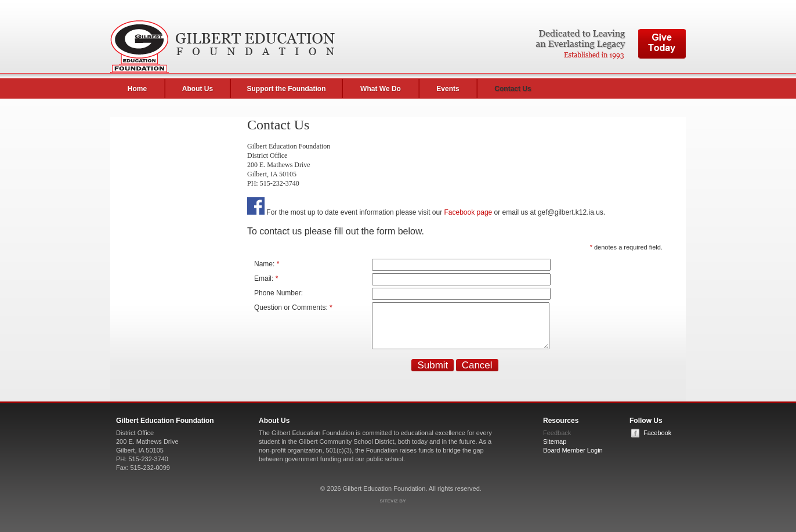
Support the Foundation (287, 89)
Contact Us (513, 89)
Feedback (557, 435)
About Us (198, 89)
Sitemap (555, 444)
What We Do (381, 89)
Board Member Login (573, 453)
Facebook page (468, 212)
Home (137, 89)
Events (448, 89)
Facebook (657, 435)
